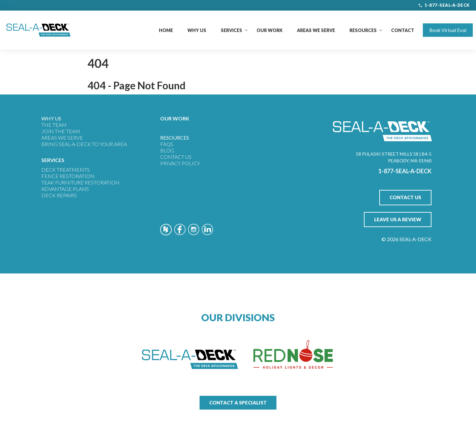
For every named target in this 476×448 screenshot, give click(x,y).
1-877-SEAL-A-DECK (444, 5)
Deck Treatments (66, 170)
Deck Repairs (59, 195)
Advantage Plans (65, 189)
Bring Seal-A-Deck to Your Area (84, 144)
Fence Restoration (68, 176)
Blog (167, 150)
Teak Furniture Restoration (80, 182)
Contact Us (176, 157)
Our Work (270, 30)
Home (166, 30)
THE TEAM (54, 125)
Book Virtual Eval (448, 30)
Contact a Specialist (238, 403)
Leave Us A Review (398, 219)
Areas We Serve (316, 30)
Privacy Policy (180, 163)
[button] (231, 30)
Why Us (197, 30)
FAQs (167, 144)
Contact (403, 30)
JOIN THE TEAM (61, 131)
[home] (38, 30)
